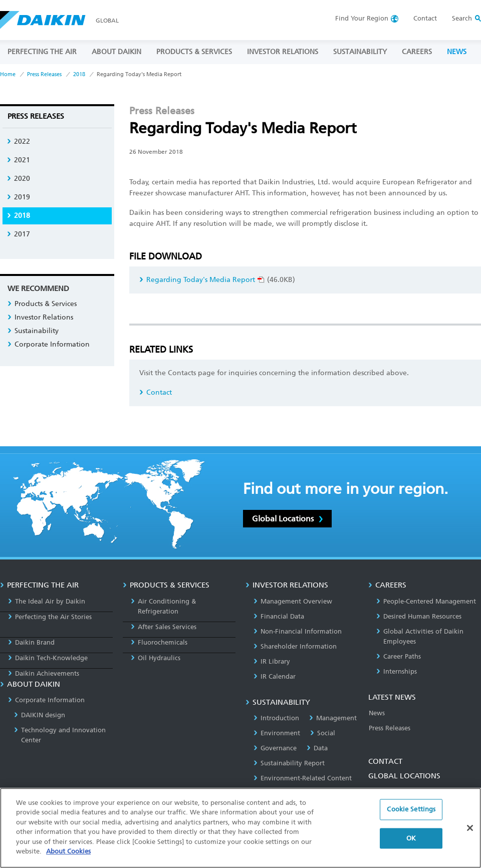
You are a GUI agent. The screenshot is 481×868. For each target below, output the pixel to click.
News (377, 713)
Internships (397, 671)
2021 (19, 160)
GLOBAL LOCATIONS (404, 776)
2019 (19, 197)
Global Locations (287, 519)
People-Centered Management (426, 601)
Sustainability (33, 331)
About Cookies (68, 855)
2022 (19, 141)
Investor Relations (40, 317)
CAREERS (417, 52)
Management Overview (293, 601)
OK (411, 841)
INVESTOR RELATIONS (283, 52)
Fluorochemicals (159, 642)
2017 (19, 234)
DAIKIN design (40, 715)
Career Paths (399, 656)
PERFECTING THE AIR (42, 52)
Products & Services (42, 304)
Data (317, 748)
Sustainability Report (289, 763)
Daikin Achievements (44, 673)
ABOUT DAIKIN (116, 52)
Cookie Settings (411, 813)
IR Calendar (275, 676)
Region (362, 18)
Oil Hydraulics (156, 658)
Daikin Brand (31, 642)
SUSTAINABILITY (360, 52)
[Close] (470, 831)
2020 (19, 179)
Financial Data (279, 616)
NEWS (457, 52)
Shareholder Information (295, 646)
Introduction (276, 718)
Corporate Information (49, 344)
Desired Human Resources (419, 616)
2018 (79, 74)
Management (333, 718)
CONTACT (385, 761)
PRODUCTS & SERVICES (194, 52)
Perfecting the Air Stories (50, 617)
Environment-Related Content (303, 778)
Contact (425, 18)
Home (8, 74)
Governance (275, 748)
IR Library (272, 661)
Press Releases (44, 74)
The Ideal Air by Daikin (47, 601)
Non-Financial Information (298, 631)
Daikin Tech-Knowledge (48, 658)
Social (323, 733)
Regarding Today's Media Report (202, 280)
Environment (277, 733)
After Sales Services (164, 627)
